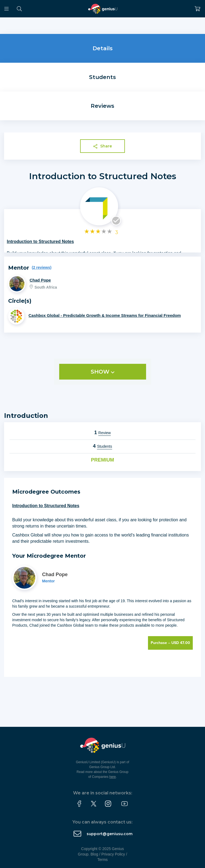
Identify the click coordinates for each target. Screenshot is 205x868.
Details (103, 48)
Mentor (48, 581)
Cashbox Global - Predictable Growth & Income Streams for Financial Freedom (105, 315)
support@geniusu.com (110, 834)
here (113, 777)
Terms (102, 860)
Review (105, 433)
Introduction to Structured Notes (103, 176)
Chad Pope (40, 280)
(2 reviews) (42, 267)
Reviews (102, 106)
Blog (94, 854)
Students (102, 77)
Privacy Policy (113, 854)
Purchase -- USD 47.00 (170, 643)
